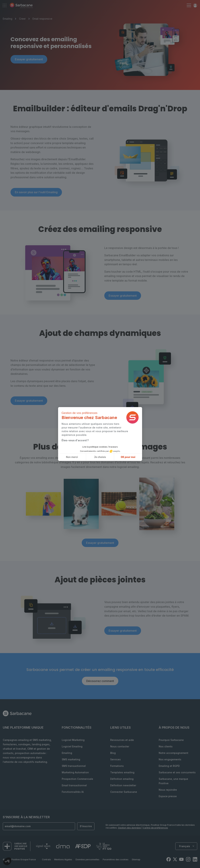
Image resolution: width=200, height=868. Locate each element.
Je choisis (100, 457)
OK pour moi (128, 457)
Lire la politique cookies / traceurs (100, 447)
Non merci (72, 457)
